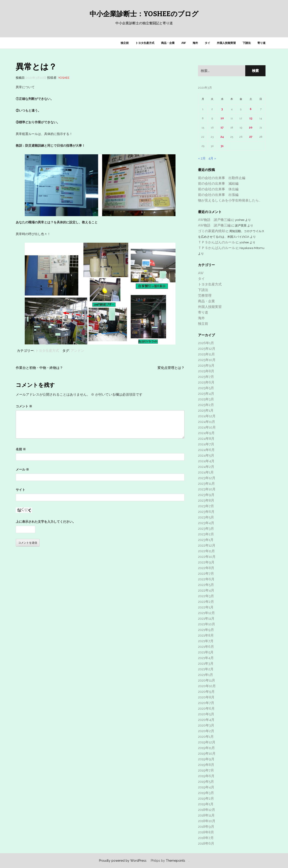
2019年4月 (206, 787)
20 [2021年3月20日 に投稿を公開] (251, 128)
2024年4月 (206, 461)
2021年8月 (206, 635)
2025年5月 (206, 388)
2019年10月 (207, 754)
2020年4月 (206, 720)
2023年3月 (206, 529)
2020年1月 (206, 737)
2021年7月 (206, 641)
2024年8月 (206, 439)
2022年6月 (206, 579)
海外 (195, 43)
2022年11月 (206, 551)
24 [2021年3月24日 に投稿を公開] (222, 137)
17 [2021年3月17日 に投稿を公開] (222, 128)
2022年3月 (206, 596)
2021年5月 (206, 652)
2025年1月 (206, 410)
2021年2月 (206, 669)
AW (184, 43)
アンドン (77, 351)
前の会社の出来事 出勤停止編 (222, 178)
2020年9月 (206, 692)
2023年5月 (206, 517)
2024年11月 (207, 422)
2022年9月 (206, 562)
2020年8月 (206, 697)
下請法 (247, 43)
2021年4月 (206, 658)
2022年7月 (206, 574)
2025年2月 (206, 405)
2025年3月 (206, 399)
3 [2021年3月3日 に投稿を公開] (222, 109)
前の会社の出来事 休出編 (218, 189)
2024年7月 (206, 444)
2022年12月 (207, 545)
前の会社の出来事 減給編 (218, 184)
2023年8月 (206, 500)
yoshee (64, 78)
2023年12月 (207, 478)
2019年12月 (207, 742)
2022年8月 (206, 568)
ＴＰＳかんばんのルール (217, 242)
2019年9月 (206, 759)
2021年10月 (207, 624)
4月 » (212, 158)
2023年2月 (206, 534)
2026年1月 (206, 343)
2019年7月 (206, 770)
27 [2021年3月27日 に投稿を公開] (251, 137)
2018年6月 (206, 843)
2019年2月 (206, 798)
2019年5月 (206, 782)
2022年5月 (206, 585)
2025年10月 (207, 360)
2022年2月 (206, 602)
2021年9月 (206, 630)
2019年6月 (206, 776)
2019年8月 (206, 765)
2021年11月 (206, 619)
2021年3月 (206, 664)
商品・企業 (168, 43)
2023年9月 (206, 495)
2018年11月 (206, 815)
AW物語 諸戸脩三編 (214, 220)
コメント (24, 406)
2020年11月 (207, 680)
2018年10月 (207, 821)
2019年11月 (206, 748)
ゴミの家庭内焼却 (211, 231)
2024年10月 (207, 427)
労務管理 (205, 296)
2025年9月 (206, 366)
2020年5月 (206, 714)
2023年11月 (206, 484)
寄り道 (261, 43)
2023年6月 (206, 512)
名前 (21, 449)
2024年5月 (206, 455)
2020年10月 (207, 686)
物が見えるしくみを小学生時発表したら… (229, 200)
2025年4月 (206, 394)
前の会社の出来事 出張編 (218, 195)
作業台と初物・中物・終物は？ (39, 368)
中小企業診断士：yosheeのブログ (144, 14)
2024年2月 (206, 467)
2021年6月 (206, 647)
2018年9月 (206, 827)
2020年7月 (206, 703)
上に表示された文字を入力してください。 (46, 522)
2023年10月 (207, 489)
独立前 (125, 43)
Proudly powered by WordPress (123, 861)
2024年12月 (207, 416)
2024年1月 (206, 472)
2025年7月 (206, 377)
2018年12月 (207, 810)
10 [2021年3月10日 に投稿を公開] (222, 118)
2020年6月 (206, 709)
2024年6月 (206, 450)
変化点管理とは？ (171, 368)
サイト (20, 490)
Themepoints (175, 861)
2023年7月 (206, 506)
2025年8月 (206, 371)
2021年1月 (206, 675)
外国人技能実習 (226, 43)
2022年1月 (206, 607)
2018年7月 (206, 838)
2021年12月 (206, 613)
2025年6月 (206, 382)
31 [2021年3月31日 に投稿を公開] (222, 146)
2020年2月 (206, 731)
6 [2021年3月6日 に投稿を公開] (251, 109)
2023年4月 (206, 523)
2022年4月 (206, 590)
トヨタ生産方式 (145, 43)
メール (22, 469)
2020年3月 (206, 725)
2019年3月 (206, 793)
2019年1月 (206, 804)
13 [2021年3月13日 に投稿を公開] (251, 118)
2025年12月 (207, 349)
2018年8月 (206, 832)
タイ (207, 43)
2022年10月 (207, 557)
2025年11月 (206, 354)
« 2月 (202, 158)
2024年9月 (206, 433)
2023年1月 (206, 540)
